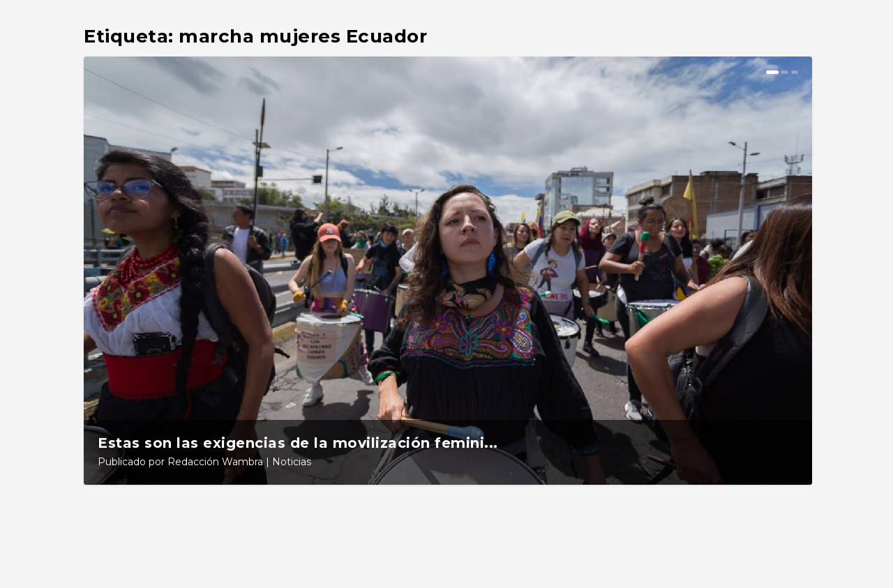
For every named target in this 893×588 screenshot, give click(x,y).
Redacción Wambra (215, 462)
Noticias (292, 462)
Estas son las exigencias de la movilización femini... (298, 443)
